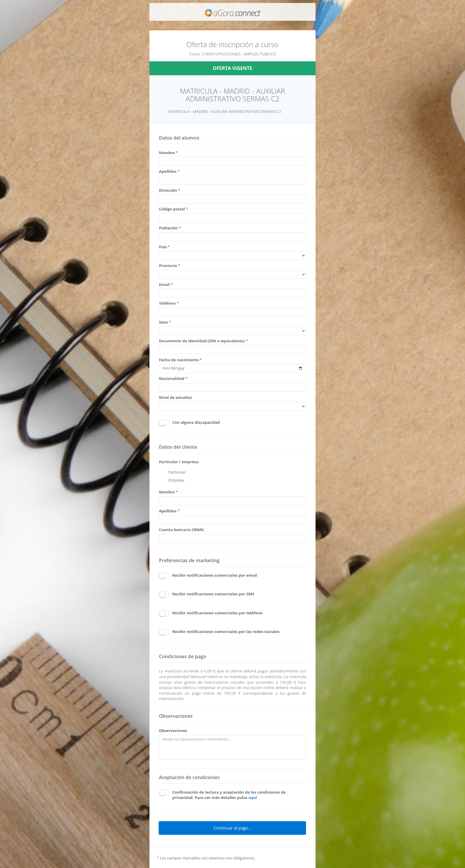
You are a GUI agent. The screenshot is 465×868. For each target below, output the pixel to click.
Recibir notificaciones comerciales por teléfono (217, 613)
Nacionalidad (173, 378)
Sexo (165, 322)
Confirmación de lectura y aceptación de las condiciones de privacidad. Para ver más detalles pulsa (229, 795)
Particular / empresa (179, 462)
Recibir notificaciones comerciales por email (215, 575)
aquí (253, 797)
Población (170, 228)
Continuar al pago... (232, 828)
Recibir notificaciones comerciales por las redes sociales (226, 632)
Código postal (173, 209)
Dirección (170, 190)
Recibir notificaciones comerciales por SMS (213, 594)
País (164, 247)
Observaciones (173, 730)
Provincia (169, 266)
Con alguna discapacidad (196, 422)
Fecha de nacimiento (180, 360)
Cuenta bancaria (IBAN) (181, 530)
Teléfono (169, 303)
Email (166, 284)
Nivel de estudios (175, 397)
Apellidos (169, 171)
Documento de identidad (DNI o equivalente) (203, 341)
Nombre (168, 153)
